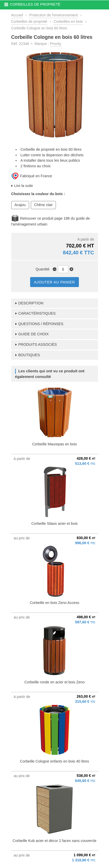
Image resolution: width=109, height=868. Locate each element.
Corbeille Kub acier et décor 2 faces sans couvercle (55, 841)
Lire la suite (24, 186)
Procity (56, 44)
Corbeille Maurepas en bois (54, 444)
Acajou (20, 205)
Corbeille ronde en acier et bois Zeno (55, 682)
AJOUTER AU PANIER (54, 282)
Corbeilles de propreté (29, 21)
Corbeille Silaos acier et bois (55, 524)
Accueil (17, 15)
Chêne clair (44, 205)
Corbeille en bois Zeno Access (55, 603)
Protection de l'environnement (54, 15)
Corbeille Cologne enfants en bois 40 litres (54, 761)
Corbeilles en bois (68, 21)
